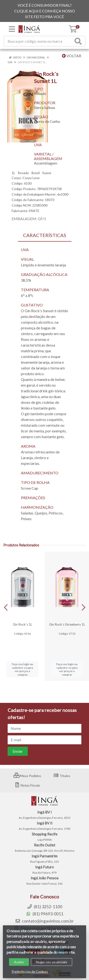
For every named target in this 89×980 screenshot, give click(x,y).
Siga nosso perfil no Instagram (45, 928)
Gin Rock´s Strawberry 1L (67, 624)
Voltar (72, 56)
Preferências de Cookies (30, 976)
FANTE (34, 211)
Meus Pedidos (27, 776)
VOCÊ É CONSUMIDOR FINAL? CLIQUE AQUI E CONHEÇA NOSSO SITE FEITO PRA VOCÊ (45, 11)
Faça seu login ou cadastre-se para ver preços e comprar (23, 669)
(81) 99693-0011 (45, 914)
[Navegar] (6, 607)
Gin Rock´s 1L (22, 624)
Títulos (62, 776)
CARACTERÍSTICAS (45, 235)
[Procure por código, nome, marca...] (39, 41)
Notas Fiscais (27, 785)
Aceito (19, 966)
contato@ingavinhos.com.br (44, 921)
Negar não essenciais (52, 966)
